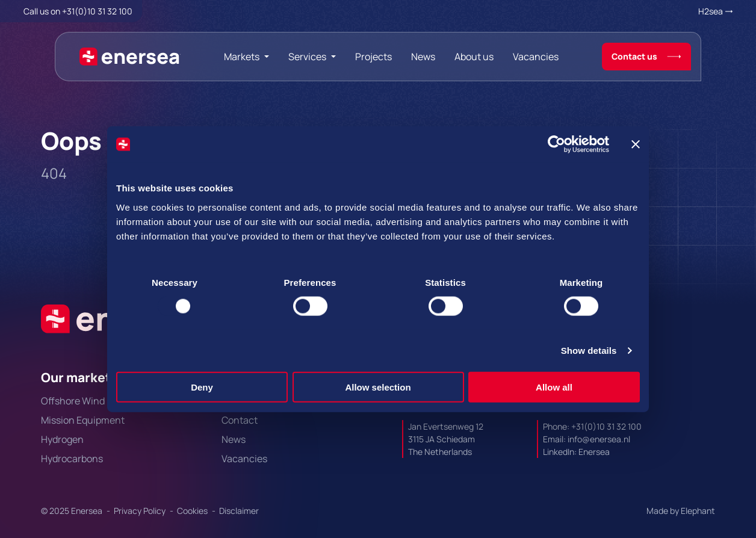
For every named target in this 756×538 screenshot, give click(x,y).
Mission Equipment (83, 420)
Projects (373, 57)
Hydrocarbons (72, 459)
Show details (589, 351)
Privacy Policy (141, 511)
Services (307, 57)
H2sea (711, 11)
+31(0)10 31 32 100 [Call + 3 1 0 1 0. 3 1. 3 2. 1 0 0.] (97, 11)
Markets (242, 57)
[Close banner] (636, 144)
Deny (202, 387)
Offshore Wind (73, 401)
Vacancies (536, 57)
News (423, 57)
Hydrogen (62, 439)
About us (474, 57)
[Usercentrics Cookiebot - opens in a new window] (556, 144)
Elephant (698, 511)
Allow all (554, 387)
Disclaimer (239, 511)
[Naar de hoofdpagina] (130, 57)
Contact (240, 420)
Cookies (193, 511)
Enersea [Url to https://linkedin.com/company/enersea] (594, 452)
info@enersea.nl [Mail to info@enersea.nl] (599, 439)
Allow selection (378, 387)
